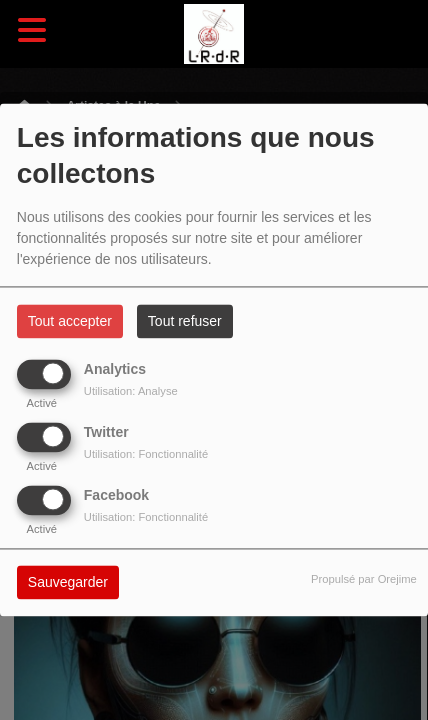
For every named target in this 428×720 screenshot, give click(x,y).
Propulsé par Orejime (364, 580)
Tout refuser (185, 322)
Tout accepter (70, 322)
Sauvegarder (68, 583)
